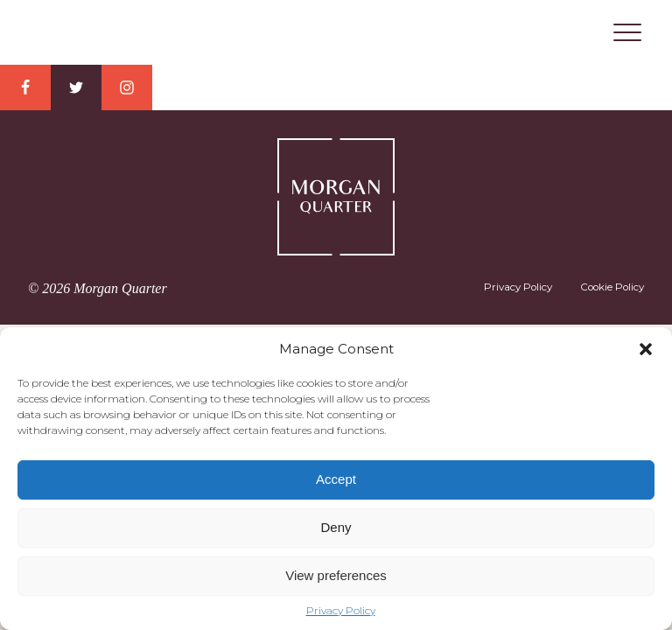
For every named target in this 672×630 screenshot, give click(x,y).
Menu (627, 32)
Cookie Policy (612, 287)
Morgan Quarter (336, 33)
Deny (336, 527)
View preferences (336, 575)
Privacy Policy (341, 611)
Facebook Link (25, 87)
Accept (336, 479)
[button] (646, 349)
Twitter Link (76, 87)
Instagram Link (127, 87)
